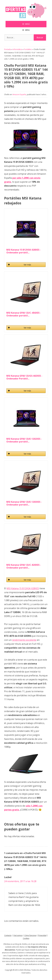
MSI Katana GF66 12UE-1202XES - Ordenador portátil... (24, 440)
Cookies (26, 938)
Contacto (8, 935)
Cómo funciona (30, 935)
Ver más (27, 265)
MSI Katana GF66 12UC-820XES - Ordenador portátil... (24, 566)
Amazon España (19, 94)
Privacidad (42, 935)
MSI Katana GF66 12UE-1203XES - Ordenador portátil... (24, 503)
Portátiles (28, 49)
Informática (17, 49)
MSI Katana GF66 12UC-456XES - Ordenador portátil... (24, 314)
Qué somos (18, 935)
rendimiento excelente (24, 640)
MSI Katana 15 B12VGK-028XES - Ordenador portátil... (24, 251)
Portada (8, 49)
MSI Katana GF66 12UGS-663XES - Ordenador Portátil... (24, 377)
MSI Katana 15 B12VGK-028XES (23, 588)
